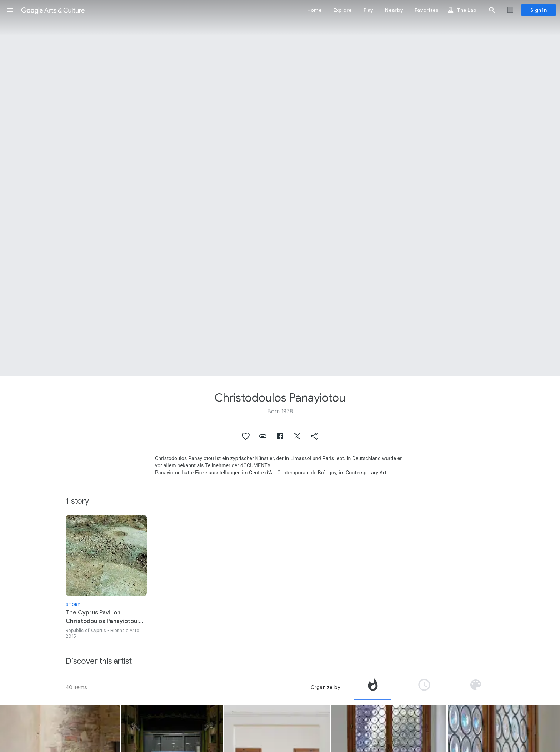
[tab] (373, 687)
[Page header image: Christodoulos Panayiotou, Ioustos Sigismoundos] (280, 188)
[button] (10, 10)
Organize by (325, 687)
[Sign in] (539, 10)
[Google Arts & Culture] (53, 10)
